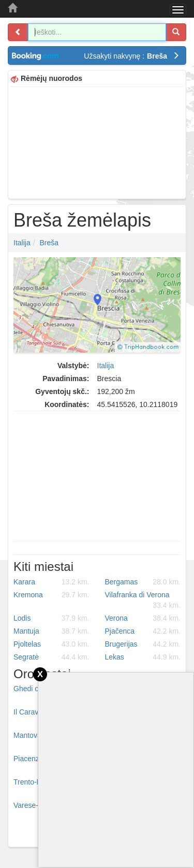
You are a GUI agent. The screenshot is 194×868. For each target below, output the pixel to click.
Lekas (143, 657)
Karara (51, 582)
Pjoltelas (51, 644)
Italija (22, 243)
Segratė (51, 657)
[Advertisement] (97, 142)
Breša (49, 243)
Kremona (51, 595)
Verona (143, 618)
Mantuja (51, 631)
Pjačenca (143, 631)
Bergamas (143, 582)
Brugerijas (143, 644)
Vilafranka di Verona (143, 600)
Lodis (51, 618)
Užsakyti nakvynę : (132, 56)
